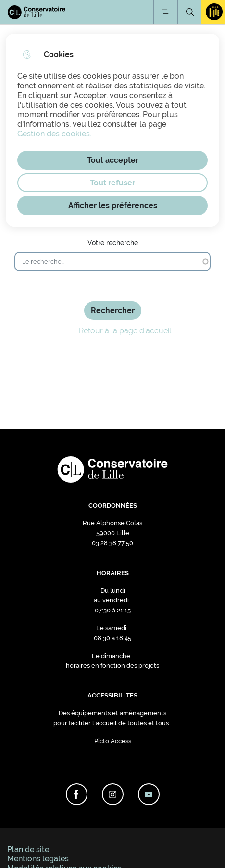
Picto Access (113, 741)
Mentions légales (38, 859)
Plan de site (28, 850)
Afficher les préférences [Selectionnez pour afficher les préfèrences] (113, 205)
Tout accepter (113, 160)
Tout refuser (112, 183)
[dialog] (113, 130)
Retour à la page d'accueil (113, 331)
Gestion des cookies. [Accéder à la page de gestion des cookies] (54, 134)
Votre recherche (113, 242)
